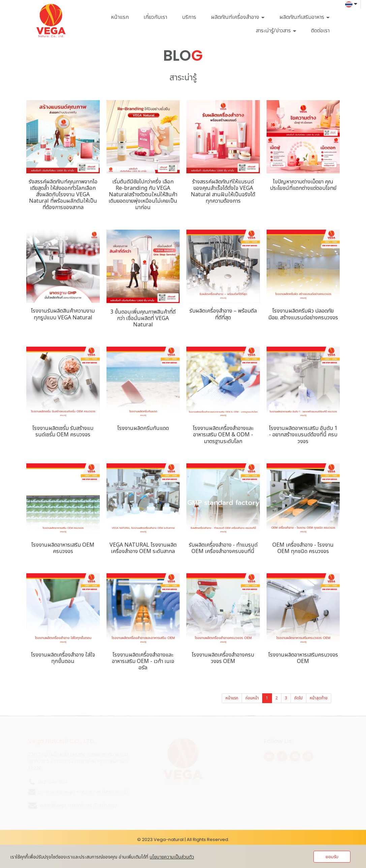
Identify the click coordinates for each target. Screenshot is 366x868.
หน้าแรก (120, 17)
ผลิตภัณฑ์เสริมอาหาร (304, 17)
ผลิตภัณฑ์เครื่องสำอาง (238, 17)
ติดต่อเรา (320, 31)
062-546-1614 (53, 782)
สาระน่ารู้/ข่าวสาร (276, 31)
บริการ (189, 17)
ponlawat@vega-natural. (66, 792)
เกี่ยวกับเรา (155, 17)
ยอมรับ (332, 857)
